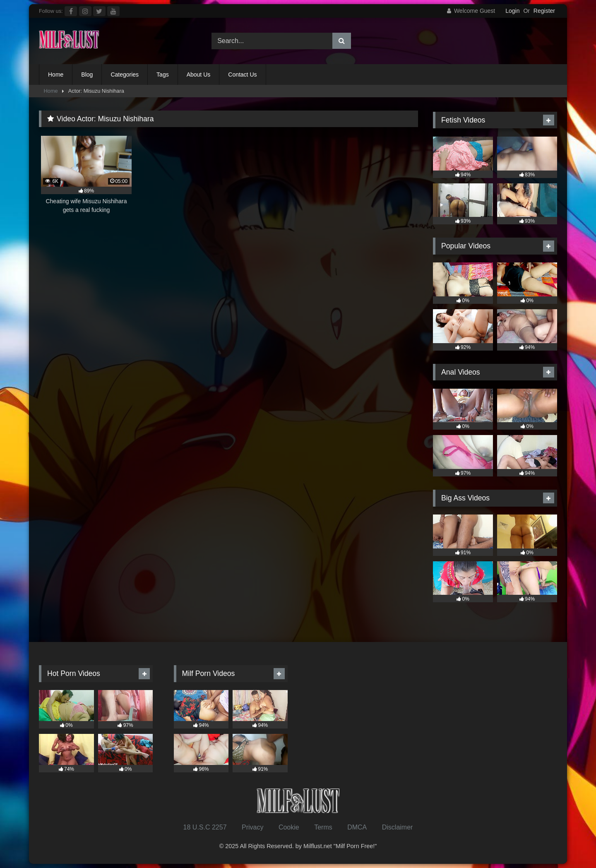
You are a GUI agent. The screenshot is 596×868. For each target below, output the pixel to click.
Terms (323, 827)
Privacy (252, 827)
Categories (125, 75)
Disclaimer (398, 827)
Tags (163, 75)
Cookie (289, 827)
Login (512, 11)
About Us (199, 75)
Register (544, 11)
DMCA (357, 827)
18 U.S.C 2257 (205, 827)
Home (56, 75)
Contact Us (242, 75)
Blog (87, 75)
